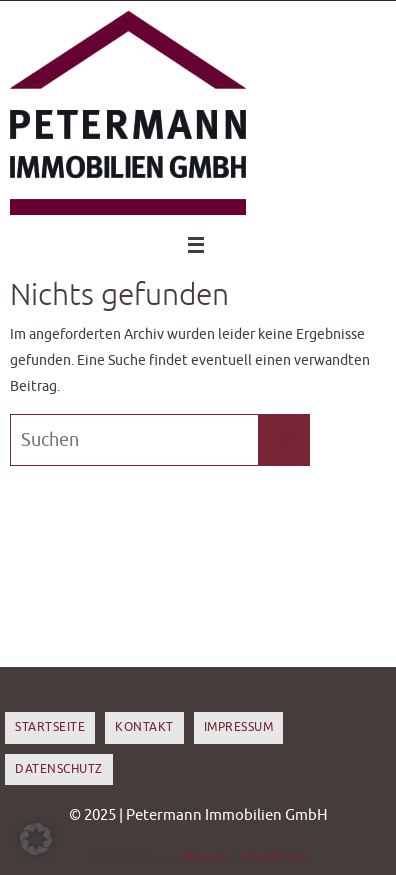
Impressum (239, 727)
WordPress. (275, 856)
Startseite (50, 727)
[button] (36, 839)
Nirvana (203, 856)
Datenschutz (59, 769)
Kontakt (144, 727)
